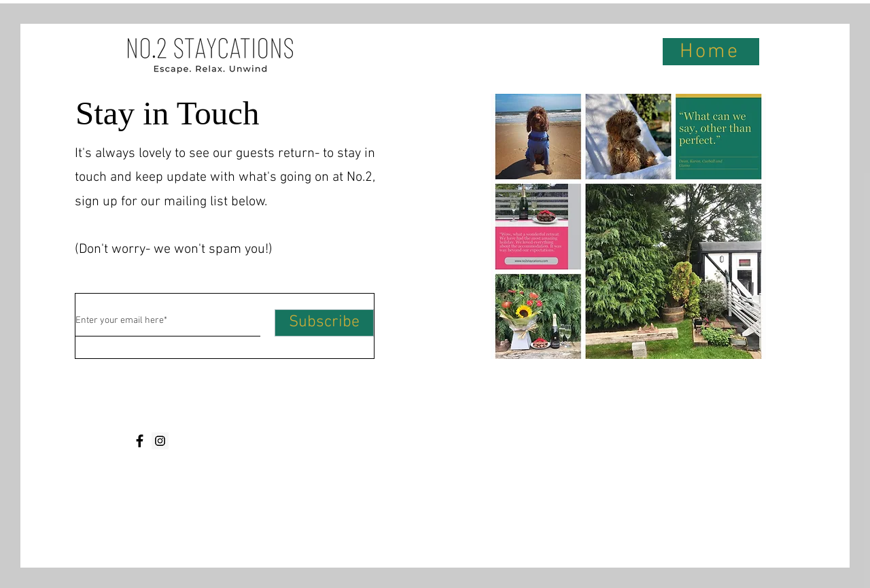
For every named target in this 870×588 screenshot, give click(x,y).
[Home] (711, 52)
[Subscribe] (324, 323)
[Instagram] (160, 441)
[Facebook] (140, 441)
